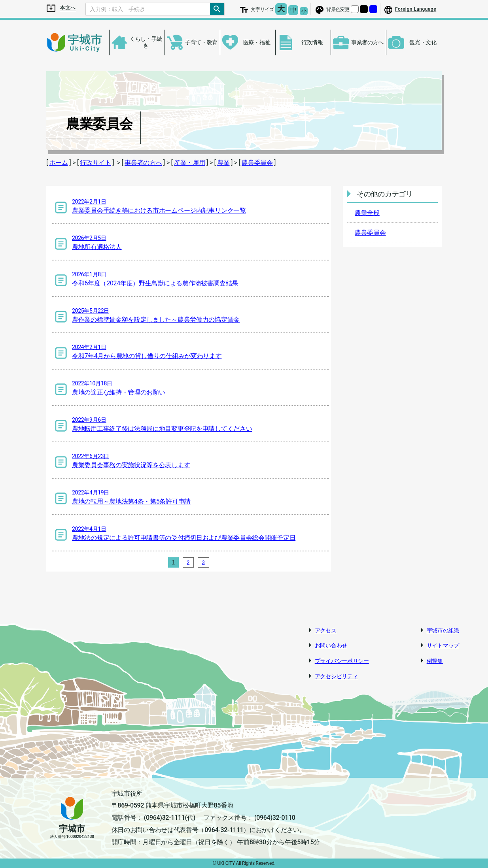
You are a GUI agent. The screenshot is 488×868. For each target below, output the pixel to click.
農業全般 (367, 213)
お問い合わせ (331, 645)
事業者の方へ (143, 163)
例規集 (435, 661)
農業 (223, 163)
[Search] (148, 9)
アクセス (326, 630)
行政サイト (96, 163)
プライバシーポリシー (342, 661)
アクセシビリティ (337, 676)
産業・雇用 (190, 163)
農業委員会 (257, 163)
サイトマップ (443, 645)
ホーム (59, 163)
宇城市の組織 (443, 630)
